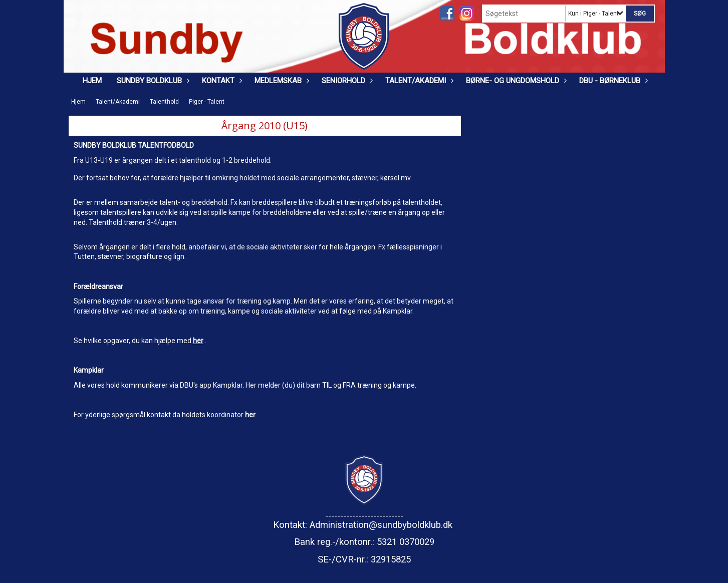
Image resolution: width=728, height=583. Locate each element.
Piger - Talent (207, 102)
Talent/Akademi (418, 81)
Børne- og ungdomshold (515, 81)
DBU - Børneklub (612, 81)
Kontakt (221, 81)
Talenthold (164, 102)
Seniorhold (346, 81)
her (198, 341)
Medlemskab (281, 81)
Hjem (92, 81)
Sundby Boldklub (152, 81)
